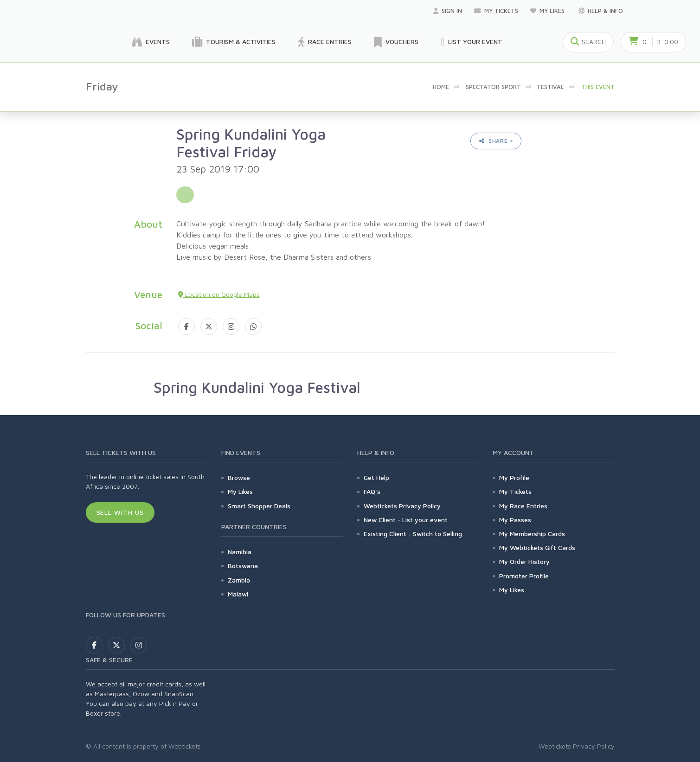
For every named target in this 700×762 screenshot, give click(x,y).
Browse (239, 477)
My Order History (524, 561)
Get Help (376, 477)
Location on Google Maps (219, 294)
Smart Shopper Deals (259, 506)
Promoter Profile (524, 576)
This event (598, 87)
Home (441, 87)
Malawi (238, 594)
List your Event (472, 42)
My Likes (548, 11)
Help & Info (601, 11)
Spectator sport (493, 87)
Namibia (240, 552)
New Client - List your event (406, 520)
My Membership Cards (532, 534)
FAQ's (372, 491)
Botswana (243, 566)
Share (494, 141)
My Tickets (496, 11)
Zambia (239, 580)
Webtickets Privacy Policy (402, 506)
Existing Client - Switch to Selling (413, 534)
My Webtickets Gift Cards (537, 547)
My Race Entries (523, 506)
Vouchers (396, 42)
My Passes (515, 520)
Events (151, 42)
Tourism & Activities (234, 42)
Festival (551, 87)
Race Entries (325, 42)
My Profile (514, 477)
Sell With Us (120, 512)
